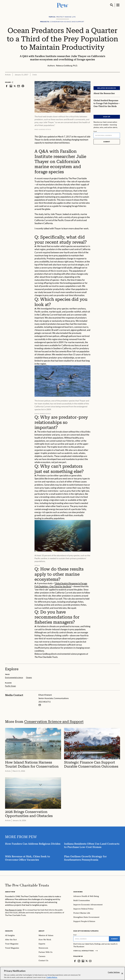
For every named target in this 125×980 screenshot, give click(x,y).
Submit (107, 142)
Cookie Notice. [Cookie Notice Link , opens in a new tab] (52, 977)
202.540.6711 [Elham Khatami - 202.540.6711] (45, 701)
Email (95, 131)
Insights (9, 931)
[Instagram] (79, 961)
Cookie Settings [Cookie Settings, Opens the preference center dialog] (114, 972)
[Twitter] (87, 961)
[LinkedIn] (83, 961)
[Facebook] (75, 961)
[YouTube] (90, 961)
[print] (23, 86)
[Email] (107, 135)
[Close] (122, 974)
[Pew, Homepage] (63, 5)
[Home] (27, 885)
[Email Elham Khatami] (40, 705)
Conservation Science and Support (54, 722)
